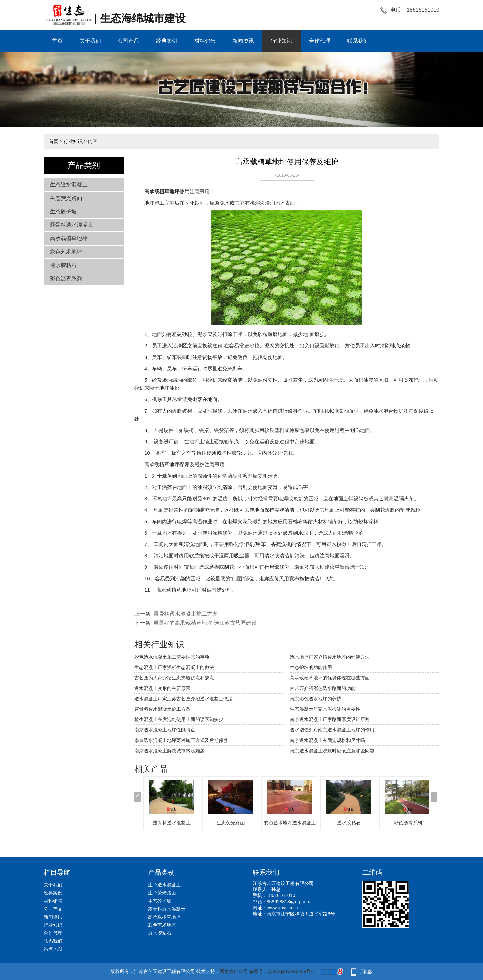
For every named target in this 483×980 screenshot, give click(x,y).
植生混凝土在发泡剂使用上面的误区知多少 (179, 719)
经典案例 (167, 41)
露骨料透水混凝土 (71, 225)
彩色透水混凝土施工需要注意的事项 (172, 657)
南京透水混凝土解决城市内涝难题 (169, 751)
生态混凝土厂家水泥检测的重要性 (325, 709)
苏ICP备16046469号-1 (291, 971)
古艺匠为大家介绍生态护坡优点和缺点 (174, 678)
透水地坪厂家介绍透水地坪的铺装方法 (330, 657)
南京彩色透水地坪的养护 (316, 699)
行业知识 (281, 41)
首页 (57, 41)
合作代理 (320, 41)
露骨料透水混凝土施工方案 (185, 614)
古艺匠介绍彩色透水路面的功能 (323, 688)
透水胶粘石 (63, 265)
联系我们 (358, 41)
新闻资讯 (243, 41)
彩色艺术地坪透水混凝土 (290, 823)
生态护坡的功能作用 (311, 667)
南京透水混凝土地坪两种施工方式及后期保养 (181, 740)
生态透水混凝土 (69, 185)
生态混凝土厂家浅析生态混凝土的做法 (174, 667)
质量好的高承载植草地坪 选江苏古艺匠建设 (205, 623)
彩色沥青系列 (66, 279)
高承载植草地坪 (69, 238)
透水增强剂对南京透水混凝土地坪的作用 (332, 730)
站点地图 (53, 949)
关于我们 (90, 41)
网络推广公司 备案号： (244, 971)
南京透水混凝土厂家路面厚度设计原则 (330, 719)
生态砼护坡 (63, 211)
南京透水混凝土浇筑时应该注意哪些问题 (332, 751)
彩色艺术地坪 (66, 252)
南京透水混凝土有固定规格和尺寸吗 (327, 740)
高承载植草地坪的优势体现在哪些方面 (330, 678)
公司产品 (128, 41)
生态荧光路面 (66, 198)
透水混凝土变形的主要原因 (162, 688)
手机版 (366, 972)
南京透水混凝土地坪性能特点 (165, 730)
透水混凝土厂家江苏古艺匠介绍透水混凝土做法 (183, 699)
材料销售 (205, 41)
